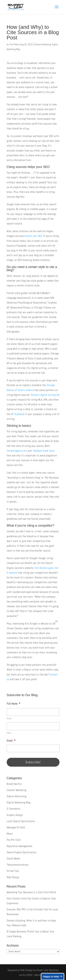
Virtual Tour (13, 871)
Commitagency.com (17, 451)
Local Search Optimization (21, 821)
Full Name (13, 704)
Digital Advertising (17, 796)
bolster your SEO (33, 236)
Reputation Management (20, 846)
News (10, 834)
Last (9, 733)
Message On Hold (16, 827)
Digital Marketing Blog (19, 802)
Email (11, 741)
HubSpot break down (44, 451)
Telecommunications (18, 865)
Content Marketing (43, 44)
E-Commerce (13, 809)
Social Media (13, 858)
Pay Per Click (14, 840)
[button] (57, 9)
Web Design (13, 877)
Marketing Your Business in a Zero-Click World (31, 892)
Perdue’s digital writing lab (45, 395)
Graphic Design (15, 815)
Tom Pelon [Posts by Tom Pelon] (14, 44)
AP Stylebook (18, 414)
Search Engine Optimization (21, 852)
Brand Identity (14, 784)
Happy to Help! (51, 977)
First (9, 718)
